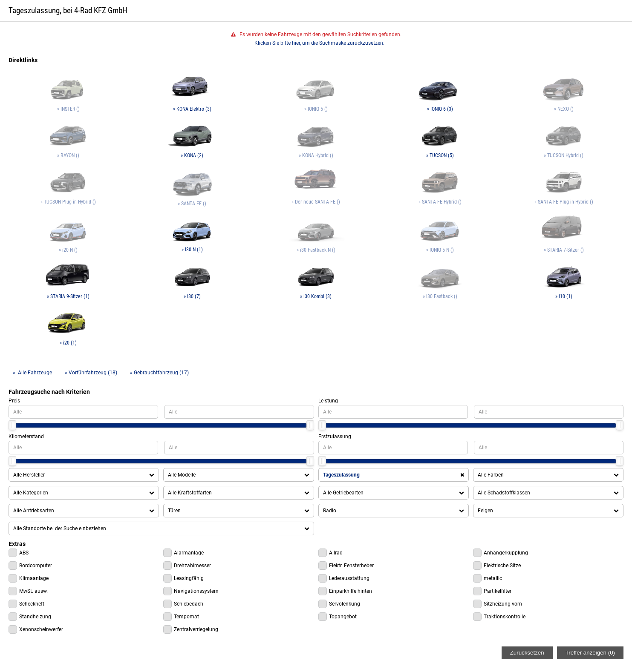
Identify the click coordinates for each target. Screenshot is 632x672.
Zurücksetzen (527, 653)
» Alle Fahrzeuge (32, 373)
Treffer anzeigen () (590, 653)
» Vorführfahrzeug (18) (91, 373)
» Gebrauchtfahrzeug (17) (159, 373)
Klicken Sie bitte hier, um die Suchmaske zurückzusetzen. (319, 43)
